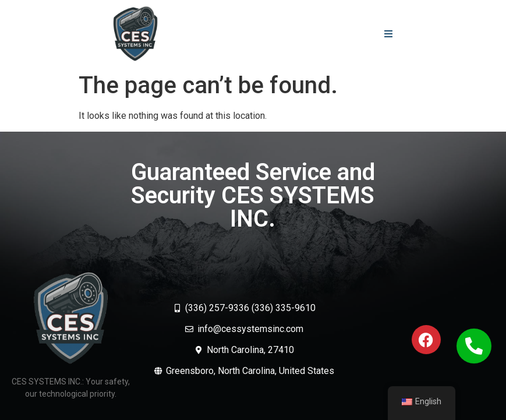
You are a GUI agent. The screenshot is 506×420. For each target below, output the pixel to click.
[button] (388, 33)
